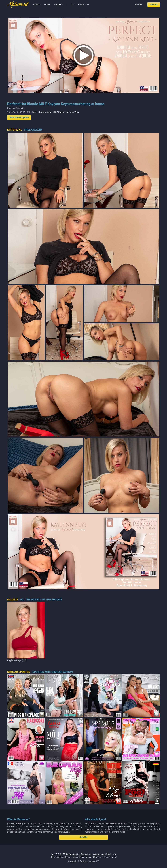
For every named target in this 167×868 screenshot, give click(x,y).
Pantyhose (63, 112)
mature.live (83, 5)
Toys (77, 112)
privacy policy (110, 770)
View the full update (19, 117)
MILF (55, 112)
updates (36, 5)
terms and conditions (89, 770)
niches (47, 5)
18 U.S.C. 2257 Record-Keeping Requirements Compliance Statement (83, 767)
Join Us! (154, 5)
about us (58, 5)
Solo (71, 112)
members (139, 5)
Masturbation (46, 112)
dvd (73, 5)
